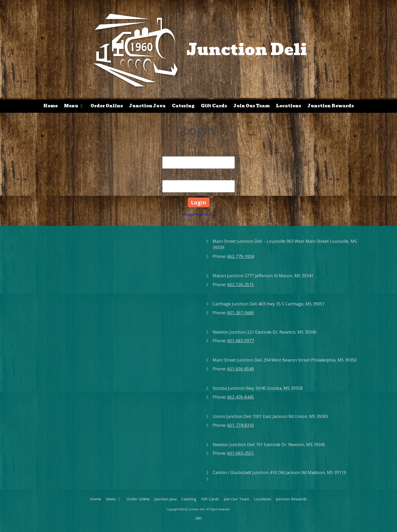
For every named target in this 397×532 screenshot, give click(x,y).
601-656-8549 (240, 369)
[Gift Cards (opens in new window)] (214, 106)
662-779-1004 (240, 256)
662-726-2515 (240, 285)
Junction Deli (247, 49)
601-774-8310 (240, 425)
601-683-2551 (240, 453)
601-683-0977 (240, 341)
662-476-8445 (240, 397)
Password (199, 177)
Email (199, 153)
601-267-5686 (240, 313)
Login (199, 518)
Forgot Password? (199, 214)
